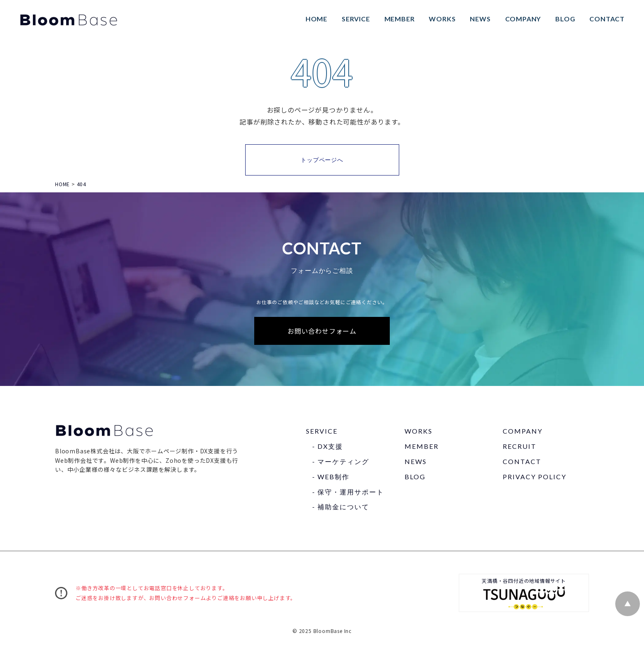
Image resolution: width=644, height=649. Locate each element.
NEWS (479, 19)
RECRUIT (520, 447)
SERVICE (355, 19)
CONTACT (606, 19)
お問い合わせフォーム (322, 332)
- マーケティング (341, 463)
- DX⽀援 (328, 447)
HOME (315, 19)
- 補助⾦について (341, 508)
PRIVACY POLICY (535, 477)
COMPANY (522, 19)
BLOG (564, 19)
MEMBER (398, 19)
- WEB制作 (331, 477)
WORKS (441, 19)
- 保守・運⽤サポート (348, 493)
